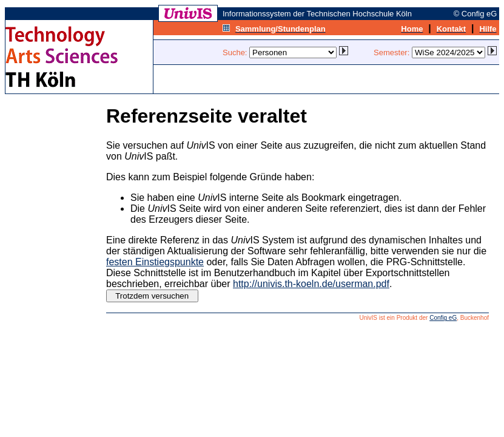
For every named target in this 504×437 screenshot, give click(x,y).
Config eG (443, 318)
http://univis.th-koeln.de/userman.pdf (311, 284)
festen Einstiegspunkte (155, 262)
